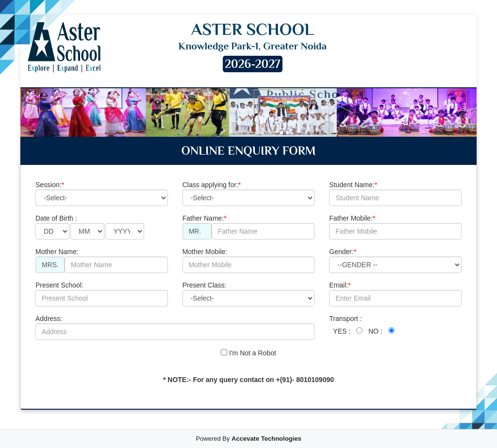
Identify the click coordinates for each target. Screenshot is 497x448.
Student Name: (395, 193)
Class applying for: (249, 193)
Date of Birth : (90, 227)
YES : (342, 331)
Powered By (248, 439)
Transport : (362, 325)
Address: (175, 327)
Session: (102, 193)
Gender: (395, 260)
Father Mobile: (395, 227)
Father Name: (249, 227)
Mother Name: (102, 260)
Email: (395, 294)
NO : (375, 331)
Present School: (102, 294)
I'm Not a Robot (248, 353)
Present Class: (249, 294)
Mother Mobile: (249, 260)
